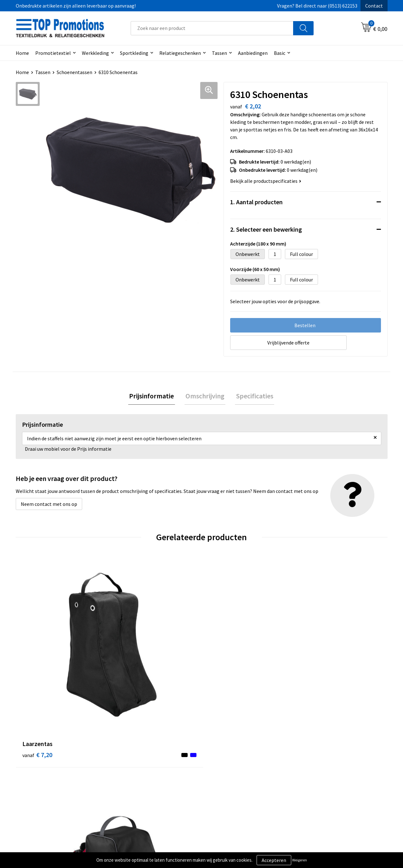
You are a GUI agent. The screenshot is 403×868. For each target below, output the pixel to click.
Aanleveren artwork (323, 774)
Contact (374, 6)
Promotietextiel (53, 53)
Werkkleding (95, 53)
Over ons (127, 765)
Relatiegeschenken (180, 53)
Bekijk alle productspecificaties (266, 181)
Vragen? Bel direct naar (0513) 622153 (317, 6)
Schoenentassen (74, 72)
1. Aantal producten (256, 202)
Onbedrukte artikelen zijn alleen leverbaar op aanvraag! (76, 6)
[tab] (154, 397)
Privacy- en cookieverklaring (240, 774)
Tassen (219, 53)
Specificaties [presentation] (253, 396)
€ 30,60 (225, 671)
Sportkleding (134, 53)
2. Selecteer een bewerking (266, 229)
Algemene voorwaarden (235, 765)
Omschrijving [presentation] (205, 396)
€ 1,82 (316, 661)
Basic (280, 53)
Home (22, 53)
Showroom (313, 765)
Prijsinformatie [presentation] (154, 396)
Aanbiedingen (253, 53)
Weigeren (300, 860)
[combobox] (212, 28)
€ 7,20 (37, 661)
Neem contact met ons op (49, 505)
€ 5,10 (130, 661)
